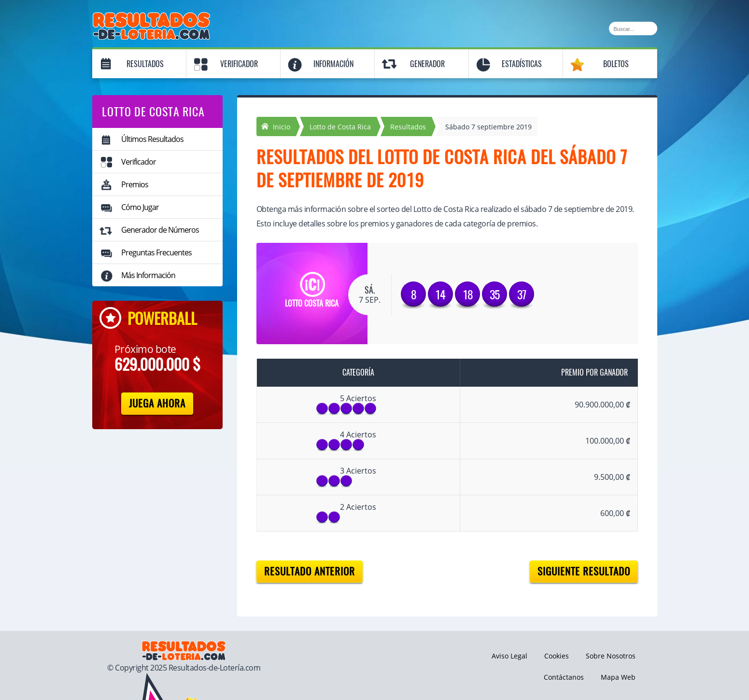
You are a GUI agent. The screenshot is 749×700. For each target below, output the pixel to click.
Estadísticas (522, 64)
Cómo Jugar (140, 207)
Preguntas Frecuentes (156, 252)
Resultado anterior (310, 571)
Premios (135, 184)
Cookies (557, 656)
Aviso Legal (509, 656)
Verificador (239, 64)
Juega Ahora (157, 403)
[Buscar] (633, 28)
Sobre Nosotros (611, 656)
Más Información (148, 275)
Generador (427, 64)
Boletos (616, 64)
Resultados (145, 64)
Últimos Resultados (152, 139)
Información (333, 64)
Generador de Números (160, 230)
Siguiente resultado (584, 571)
